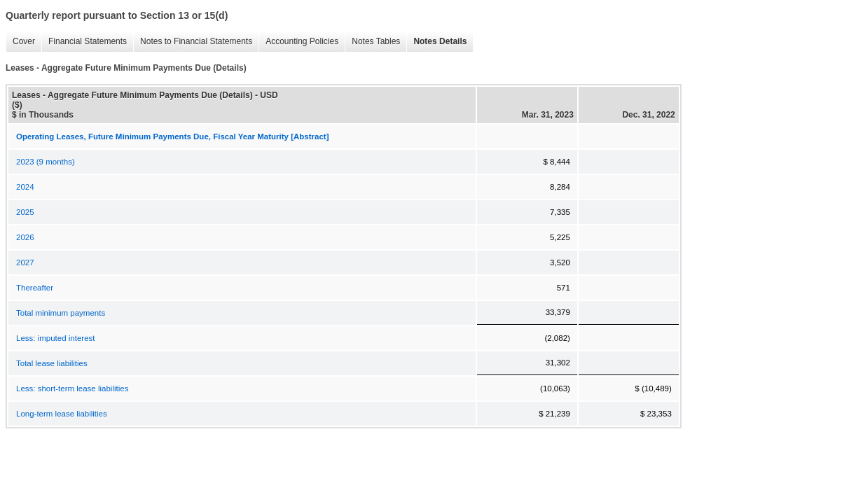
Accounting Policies (298, 42)
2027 (25, 262)
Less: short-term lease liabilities (72, 388)
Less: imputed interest (56, 338)
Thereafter (35, 288)
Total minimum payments (61, 313)
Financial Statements (84, 42)
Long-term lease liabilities (62, 414)
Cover (20, 42)
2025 (25, 212)
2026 (25, 237)
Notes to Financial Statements (193, 42)
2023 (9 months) (46, 162)
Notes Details (436, 42)
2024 (25, 187)
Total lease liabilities (52, 363)
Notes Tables (372, 42)
